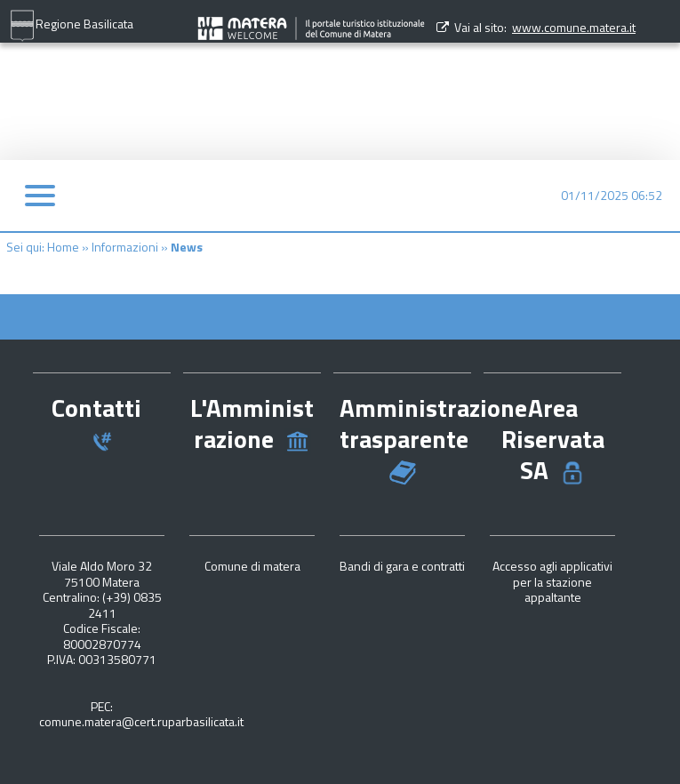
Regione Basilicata (71, 26)
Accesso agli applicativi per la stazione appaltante (552, 581)
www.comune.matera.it (574, 27)
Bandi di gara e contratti (402, 566)
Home (63, 247)
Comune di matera (252, 566)
